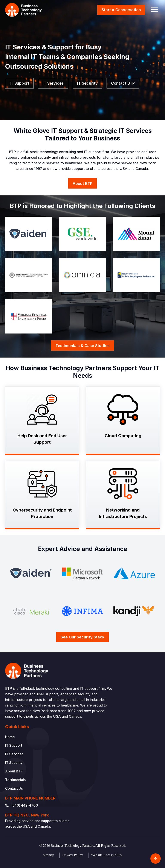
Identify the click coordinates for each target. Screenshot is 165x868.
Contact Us (14, 788)
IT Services (53, 83)
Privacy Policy (73, 855)
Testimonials (15, 780)
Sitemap (49, 855)
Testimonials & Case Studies (82, 346)
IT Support (19, 83)
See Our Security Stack (82, 637)
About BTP (82, 183)
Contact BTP (123, 83)
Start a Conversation (121, 10)
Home (10, 737)
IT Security (87, 83)
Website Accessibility (107, 855)
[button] (155, 9)
